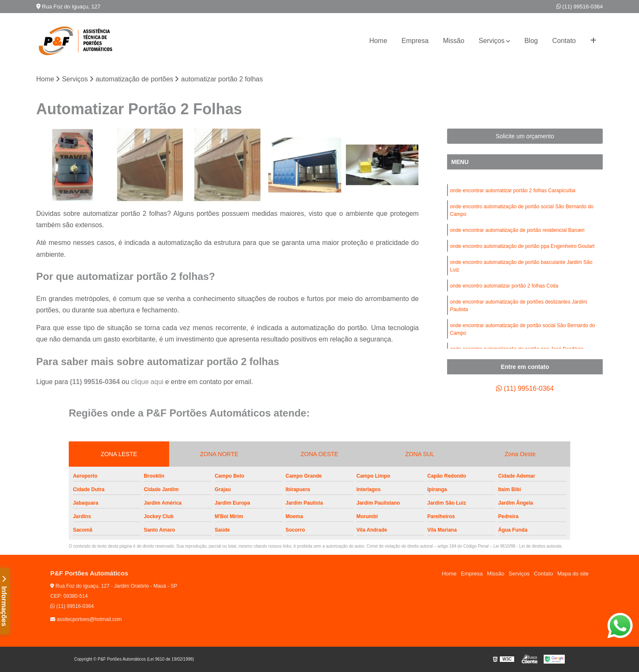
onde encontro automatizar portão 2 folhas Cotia (504, 286)
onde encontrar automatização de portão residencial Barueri (517, 230)
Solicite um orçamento (525, 136)
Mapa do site (573, 574)
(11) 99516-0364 (580, 7)
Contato (564, 41)
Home (378, 41)
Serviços (492, 41)
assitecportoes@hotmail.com (86, 619)
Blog (531, 41)
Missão (454, 41)
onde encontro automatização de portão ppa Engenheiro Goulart (522, 246)
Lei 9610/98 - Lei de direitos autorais (528, 546)
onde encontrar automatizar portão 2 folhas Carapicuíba (513, 191)
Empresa (415, 41)
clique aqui (147, 382)
